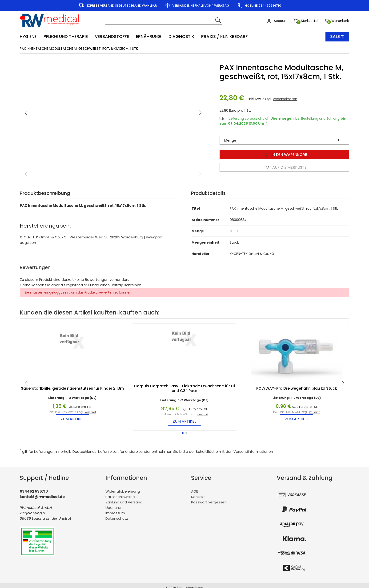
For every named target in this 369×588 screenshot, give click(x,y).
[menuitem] (31, 37)
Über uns (113, 508)
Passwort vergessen (209, 502)
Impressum (115, 513)
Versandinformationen (253, 451)
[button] (200, 113)
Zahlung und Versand (124, 502)
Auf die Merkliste (285, 167)
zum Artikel (72, 419)
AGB (195, 491)
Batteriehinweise (120, 497)
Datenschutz (117, 518)
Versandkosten (285, 99)
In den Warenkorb (285, 155)
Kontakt (198, 497)
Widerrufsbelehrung (123, 491)
